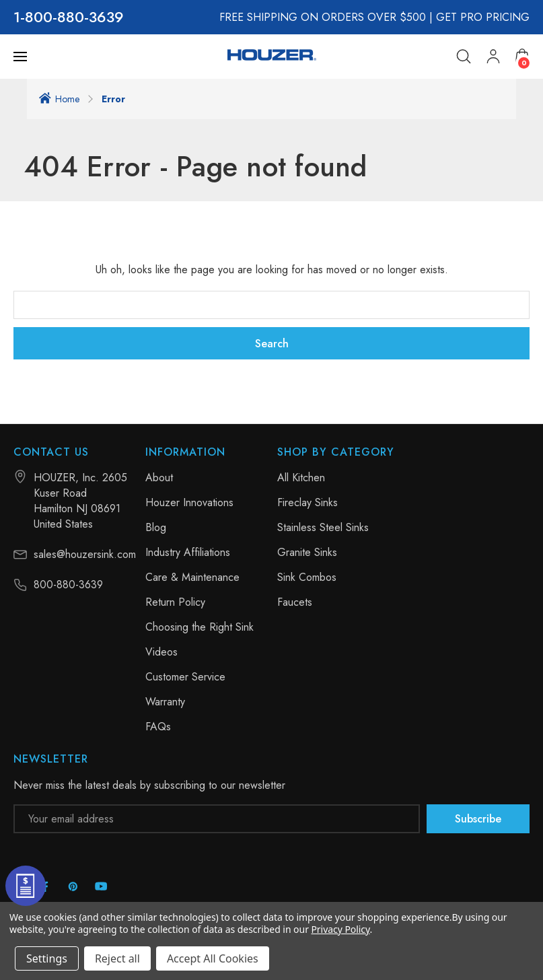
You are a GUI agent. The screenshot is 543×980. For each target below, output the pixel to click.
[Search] (464, 57)
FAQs (158, 727)
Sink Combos (307, 577)
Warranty (165, 702)
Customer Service (185, 677)
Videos (161, 652)
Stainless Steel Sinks (323, 527)
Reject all (117, 958)
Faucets (295, 602)
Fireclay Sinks (307, 502)
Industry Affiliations (188, 552)
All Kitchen (301, 478)
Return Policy (175, 602)
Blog (156, 527)
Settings (47, 958)
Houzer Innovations (189, 502)
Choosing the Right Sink (200, 627)
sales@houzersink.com (85, 554)
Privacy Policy (340, 929)
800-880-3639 (74, 17)
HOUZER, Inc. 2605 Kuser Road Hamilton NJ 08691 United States (80, 501)
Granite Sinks (307, 552)
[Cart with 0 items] (522, 56)
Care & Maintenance (192, 577)
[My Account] (493, 57)
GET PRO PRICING (483, 17)
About (159, 478)
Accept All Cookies (213, 958)
